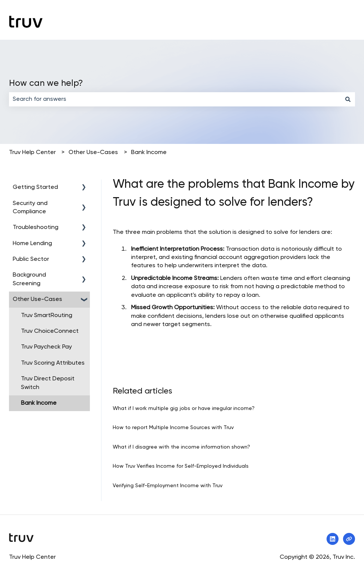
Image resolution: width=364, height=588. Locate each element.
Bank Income (149, 153)
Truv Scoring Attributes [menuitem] (53, 363)
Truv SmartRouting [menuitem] (47, 316)
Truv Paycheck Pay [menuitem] (46, 347)
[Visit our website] (349, 539)
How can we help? (46, 83)
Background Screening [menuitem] (29, 279)
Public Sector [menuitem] (31, 259)
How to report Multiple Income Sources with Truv (173, 428)
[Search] (348, 99)
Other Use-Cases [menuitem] (37, 299)
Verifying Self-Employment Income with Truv (168, 486)
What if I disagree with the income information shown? (181, 447)
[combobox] (175, 99)
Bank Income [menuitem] (39, 403)
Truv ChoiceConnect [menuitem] (50, 331)
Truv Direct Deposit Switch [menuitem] (48, 383)
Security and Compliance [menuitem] (30, 208)
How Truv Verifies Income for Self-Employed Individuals (181, 466)
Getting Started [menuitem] (35, 187)
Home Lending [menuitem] (32, 244)
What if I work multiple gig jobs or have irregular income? (184, 408)
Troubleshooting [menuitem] (36, 227)
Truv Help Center (32, 153)
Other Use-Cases (93, 153)
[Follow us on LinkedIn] (333, 539)
